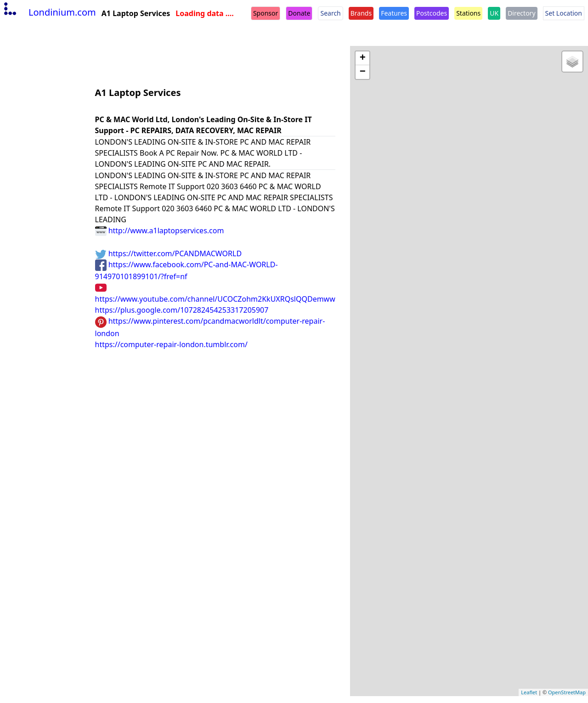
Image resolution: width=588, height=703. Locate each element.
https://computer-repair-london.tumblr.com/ (171, 344)
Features (394, 13)
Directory (521, 13)
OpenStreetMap (567, 692)
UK (494, 13)
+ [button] (363, 58)
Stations (468, 13)
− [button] (363, 72)
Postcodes (432, 13)
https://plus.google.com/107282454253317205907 (182, 310)
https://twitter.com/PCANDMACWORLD (169, 253)
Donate (299, 13)
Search (330, 13)
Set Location (564, 13)
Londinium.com (49, 12)
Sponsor (266, 13)
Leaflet (529, 692)
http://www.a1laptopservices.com (160, 231)
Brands (361, 13)
